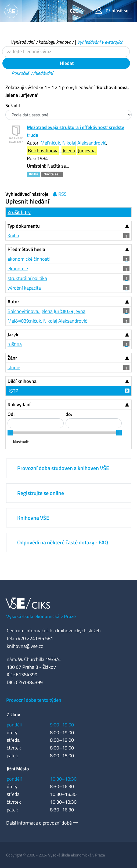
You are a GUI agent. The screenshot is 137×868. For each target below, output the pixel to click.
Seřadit (13, 106)
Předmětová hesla (26, 249)
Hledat (66, 63)
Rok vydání (19, 405)
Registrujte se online (41, 493)
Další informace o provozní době (39, 823)
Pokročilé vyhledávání (32, 73)
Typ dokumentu (24, 226)
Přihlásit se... (113, 11)
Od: (11, 414)
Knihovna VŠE (33, 518)
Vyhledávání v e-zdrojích (100, 42)
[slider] (10, 433)
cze (74, 11)
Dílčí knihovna (22, 381)
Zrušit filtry (19, 212)
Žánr (12, 358)
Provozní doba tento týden (34, 700)
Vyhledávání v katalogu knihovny (42, 42)
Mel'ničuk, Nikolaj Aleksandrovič (73, 143)
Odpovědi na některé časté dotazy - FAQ (63, 542)
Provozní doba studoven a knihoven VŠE (63, 468)
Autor (13, 302)
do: (69, 414)
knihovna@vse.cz (25, 646)
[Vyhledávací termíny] (66, 52)
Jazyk (13, 335)
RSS (60, 194)
